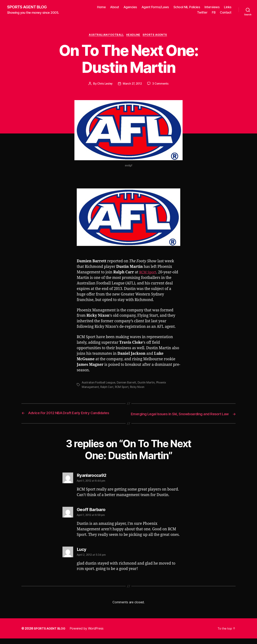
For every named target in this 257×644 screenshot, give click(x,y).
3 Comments (161, 85)
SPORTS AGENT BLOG (29, 7)
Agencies (130, 7)
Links (228, 7)
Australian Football (105, 36)
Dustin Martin (148, 383)
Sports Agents (157, 36)
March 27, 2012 (132, 85)
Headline (134, 36)
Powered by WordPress (89, 634)
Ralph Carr (107, 388)
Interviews (212, 7)
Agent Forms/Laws (155, 7)
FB (214, 13)
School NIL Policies (187, 7)
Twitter (202, 13)
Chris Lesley (104, 85)
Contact (226, 13)
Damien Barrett (128, 383)
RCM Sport (149, 273)
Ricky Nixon (139, 388)
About (115, 7)
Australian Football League (99, 383)
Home (101, 7)
